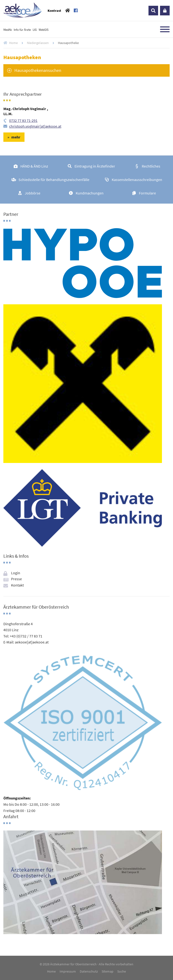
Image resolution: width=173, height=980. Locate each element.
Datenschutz (89, 971)
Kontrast (54, 11)
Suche (122, 971)
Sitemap (108, 971)
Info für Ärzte (22, 30)
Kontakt (17, 585)
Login (165, 11)
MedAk (8, 30)
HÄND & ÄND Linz (34, 166)
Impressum (68, 971)
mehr (16, 137)
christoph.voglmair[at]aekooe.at (35, 126)
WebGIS (44, 30)
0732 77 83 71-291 (23, 120)
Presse (16, 579)
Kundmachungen (90, 193)
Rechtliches (151, 166)
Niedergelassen (38, 43)
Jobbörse (33, 193)
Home (13, 43)
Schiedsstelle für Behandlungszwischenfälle (54, 180)
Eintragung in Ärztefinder (95, 166)
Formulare (147, 193)
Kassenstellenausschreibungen (137, 180)
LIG (35, 30)
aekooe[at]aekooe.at (32, 642)
